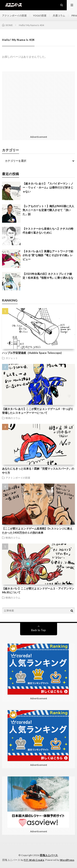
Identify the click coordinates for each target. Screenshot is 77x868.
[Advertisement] (38, 103)
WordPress (67, 860)
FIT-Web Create (34, 860)
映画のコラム (13, 418)
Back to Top (38, 630)
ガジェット (12, 358)
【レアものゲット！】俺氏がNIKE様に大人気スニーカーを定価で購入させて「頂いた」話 (48, 210)
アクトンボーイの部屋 (14, 15)
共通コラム (59, 15)
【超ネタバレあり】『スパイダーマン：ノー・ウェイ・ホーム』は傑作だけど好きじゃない (48, 187)
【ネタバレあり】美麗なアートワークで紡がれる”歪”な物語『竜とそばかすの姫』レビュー (48, 255)
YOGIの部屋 (40, 15)
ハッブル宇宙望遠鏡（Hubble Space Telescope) (32, 353)
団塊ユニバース (49, 855)
